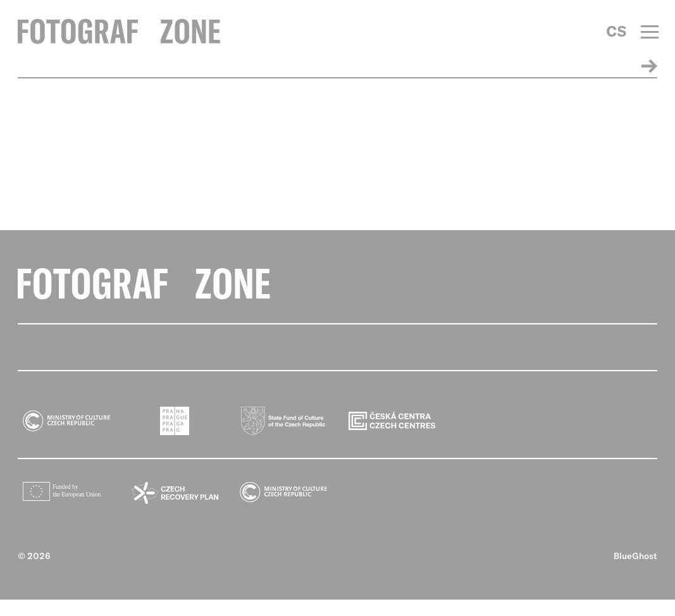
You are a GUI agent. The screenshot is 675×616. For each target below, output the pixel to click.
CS (616, 31)
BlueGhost (635, 572)
